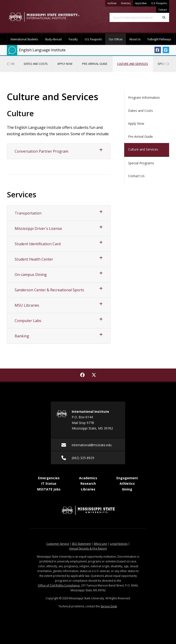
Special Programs (141, 163)
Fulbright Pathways (159, 39)
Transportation (59, 213)
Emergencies (49, 478)
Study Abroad (53, 39)
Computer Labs (59, 320)
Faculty (73, 39)
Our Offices (117, 37)
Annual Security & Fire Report (88, 549)
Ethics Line (100, 544)
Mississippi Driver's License (59, 228)
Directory (127, 2)
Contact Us (136, 176)
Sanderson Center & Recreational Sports (59, 290)
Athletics (127, 483)
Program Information (144, 98)
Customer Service (58, 544)
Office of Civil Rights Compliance (59, 585)
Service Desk (109, 606)
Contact (163, 10)
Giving (127, 489)
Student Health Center (59, 259)
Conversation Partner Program (59, 151)
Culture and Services (135, 61)
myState (113, 2)
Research (88, 483)
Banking (59, 336)
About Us (135, 39)
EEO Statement (81, 544)
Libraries (88, 489)
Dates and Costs (36, 64)
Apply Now (141, 3)
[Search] (164, 17)
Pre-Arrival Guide (95, 64)
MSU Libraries (59, 305)
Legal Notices (119, 544)
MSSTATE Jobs (49, 489)
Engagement (127, 478)
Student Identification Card (59, 244)
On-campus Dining (59, 274)
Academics (88, 478)
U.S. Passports (159, 3)
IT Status (49, 483)
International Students (24, 39)
